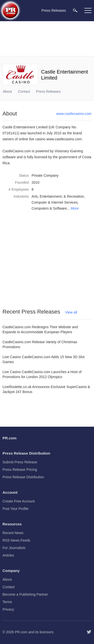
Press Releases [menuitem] (54, 10)
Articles (8, 555)
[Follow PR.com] (89, 632)
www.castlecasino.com (74, 114)
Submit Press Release (20, 462)
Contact (24, 91)
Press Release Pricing (20, 470)
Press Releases (48, 91)
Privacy (8, 609)
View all (71, 312)
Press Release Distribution (23, 477)
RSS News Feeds (16, 540)
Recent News (13, 533)
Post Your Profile (16, 509)
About (7, 91)
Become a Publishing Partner (25, 594)
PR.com (21, 632)
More (75, 208)
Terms (7, 602)
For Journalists (14, 548)
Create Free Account (19, 501)
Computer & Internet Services (55, 202)
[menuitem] (75, 10)
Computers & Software (49, 208)
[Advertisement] (48, 39)
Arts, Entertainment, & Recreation (58, 196)
